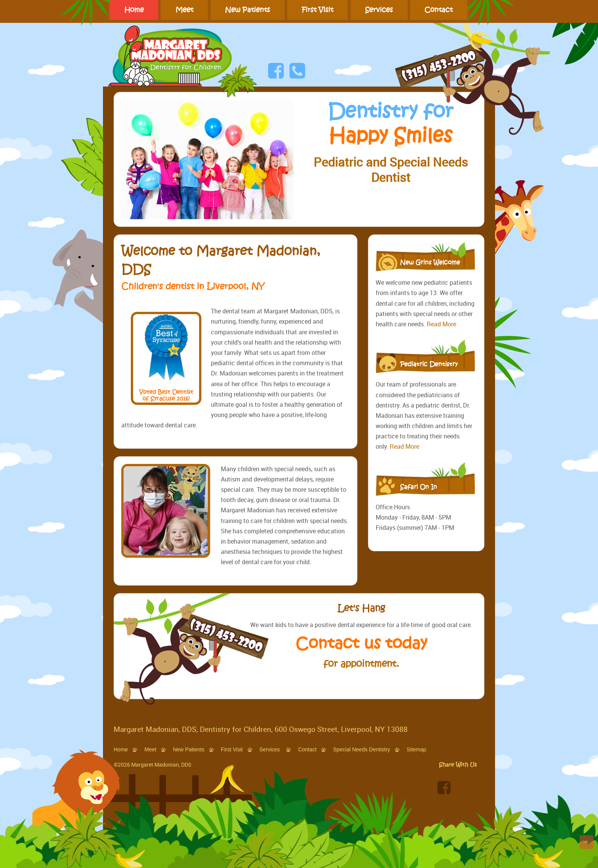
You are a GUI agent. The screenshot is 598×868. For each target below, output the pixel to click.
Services (379, 10)
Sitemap (416, 749)
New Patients (248, 10)
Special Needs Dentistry (361, 749)
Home (134, 10)
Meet (184, 10)
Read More (441, 324)
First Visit (317, 10)
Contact (439, 10)
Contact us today (361, 647)
